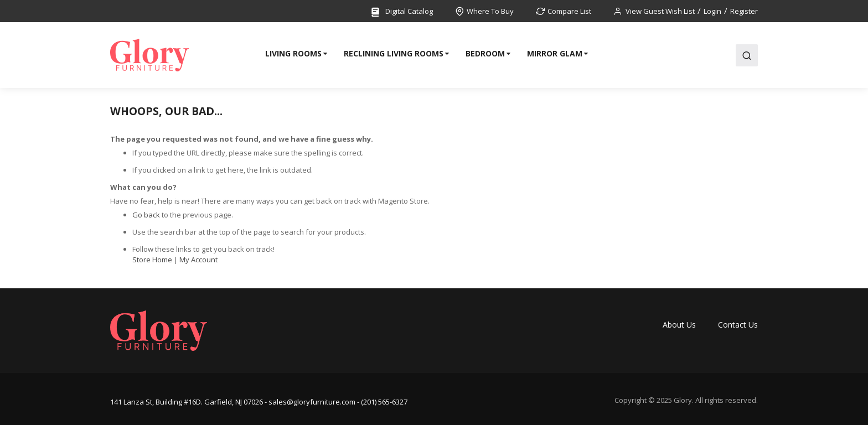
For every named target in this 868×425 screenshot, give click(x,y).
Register (744, 11)
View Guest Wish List (660, 11)
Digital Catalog (401, 12)
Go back (146, 215)
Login (712, 11)
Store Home (152, 260)
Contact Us (738, 325)
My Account (198, 260)
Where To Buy (490, 11)
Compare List (569, 11)
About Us (679, 325)
